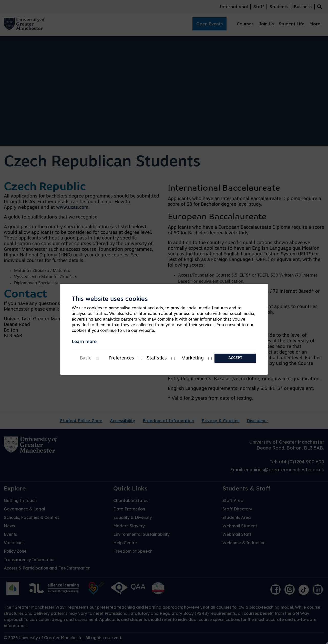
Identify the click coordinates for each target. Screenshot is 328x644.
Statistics (157, 358)
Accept (235, 358)
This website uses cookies (110, 299)
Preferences (121, 358)
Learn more (84, 342)
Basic (86, 358)
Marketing (193, 358)
